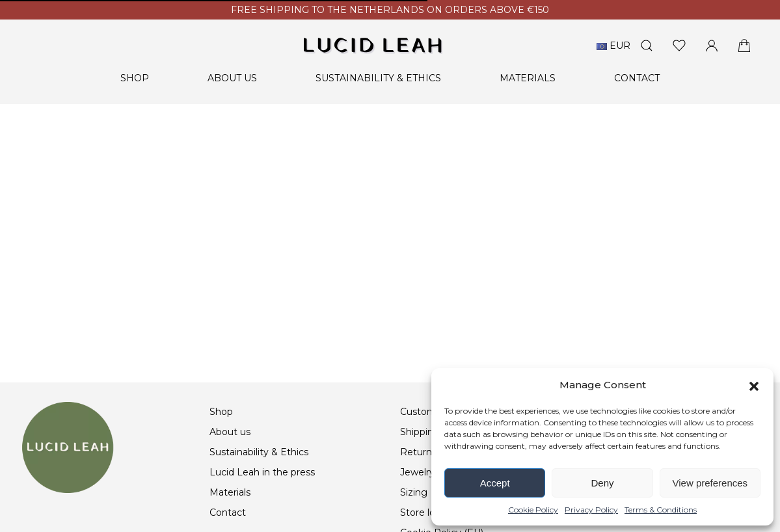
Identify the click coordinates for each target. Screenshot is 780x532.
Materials (528, 78)
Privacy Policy (591, 510)
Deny (602, 483)
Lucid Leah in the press (262, 472)
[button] (754, 385)
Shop (135, 78)
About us (232, 78)
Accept (495, 483)
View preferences (710, 483)
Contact (637, 78)
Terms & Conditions (661, 510)
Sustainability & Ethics (378, 78)
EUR (613, 46)
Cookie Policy (533, 510)
